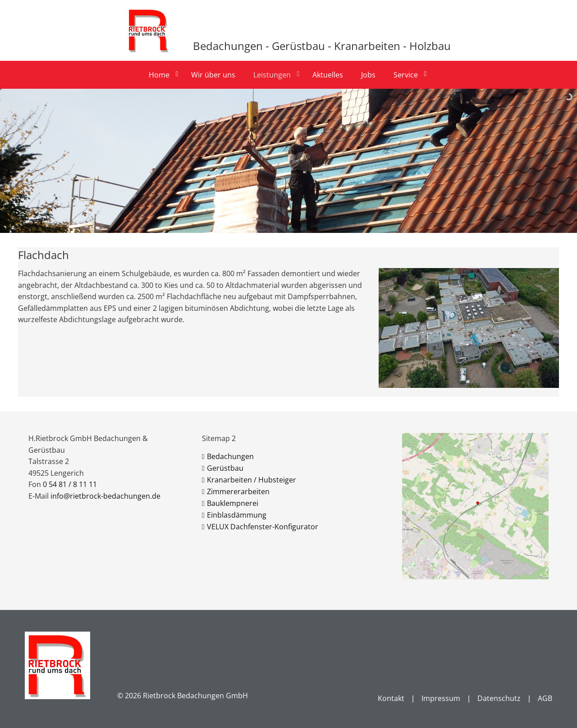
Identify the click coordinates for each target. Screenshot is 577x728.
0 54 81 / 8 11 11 (70, 484)
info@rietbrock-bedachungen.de (105, 496)
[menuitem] (163, 75)
